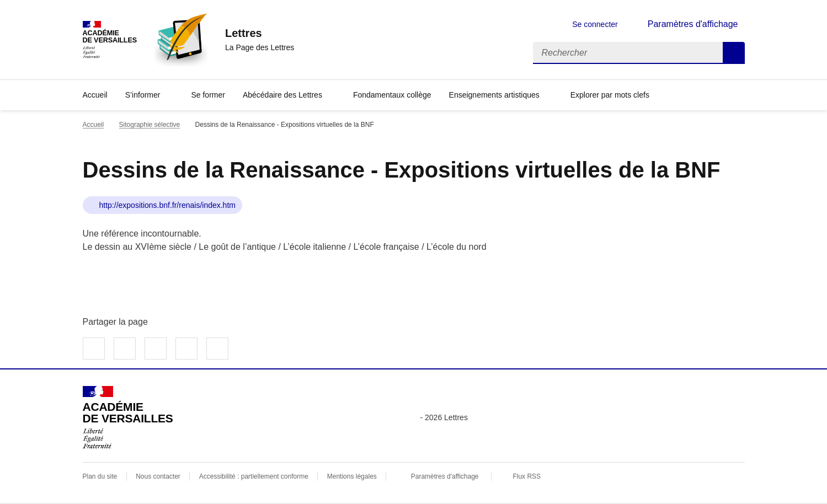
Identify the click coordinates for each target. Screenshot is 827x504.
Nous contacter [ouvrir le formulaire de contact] (158, 476)
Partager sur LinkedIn (156, 348)
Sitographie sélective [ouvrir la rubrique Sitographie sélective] (150, 125)
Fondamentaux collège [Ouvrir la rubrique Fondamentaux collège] (392, 95)
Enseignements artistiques (494, 95)
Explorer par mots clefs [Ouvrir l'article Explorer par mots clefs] (610, 95)
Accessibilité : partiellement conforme (254, 476)
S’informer (143, 95)
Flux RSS (527, 476)
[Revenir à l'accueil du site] (128, 417)
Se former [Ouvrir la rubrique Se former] (208, 95)
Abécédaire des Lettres (282, 95)
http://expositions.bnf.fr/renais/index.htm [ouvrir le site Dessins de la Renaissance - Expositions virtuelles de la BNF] (167, 205)
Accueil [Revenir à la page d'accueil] (95, 95)
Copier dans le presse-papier (217, 348)
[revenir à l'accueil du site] (260, 33)
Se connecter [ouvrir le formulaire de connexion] (595, 24)
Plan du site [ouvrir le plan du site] (100, 476)
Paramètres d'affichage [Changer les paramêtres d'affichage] (693, 24)
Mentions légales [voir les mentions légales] (352, 476)
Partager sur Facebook (94, 348)
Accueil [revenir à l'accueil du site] (94, 125)
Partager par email (186, 348)
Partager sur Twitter (125, 348)
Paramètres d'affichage (445, 476)
